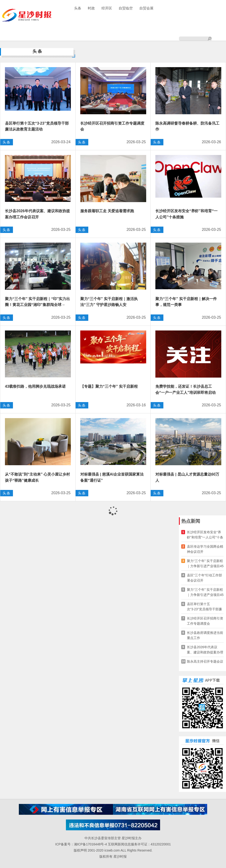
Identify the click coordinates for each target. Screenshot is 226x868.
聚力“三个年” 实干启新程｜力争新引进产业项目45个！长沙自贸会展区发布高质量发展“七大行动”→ (205, 564)
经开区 (107, 8)
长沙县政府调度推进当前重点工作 (205, 635)
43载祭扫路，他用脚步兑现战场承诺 (35, 386)
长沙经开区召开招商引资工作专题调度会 (205, 621)
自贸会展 (146, 8)
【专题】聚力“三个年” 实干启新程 (109, 386)
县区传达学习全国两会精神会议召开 (205, 549)
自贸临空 (126, 8)
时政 (91, 8)
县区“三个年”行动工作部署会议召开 (204, 578)
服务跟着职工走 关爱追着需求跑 (107, 211)
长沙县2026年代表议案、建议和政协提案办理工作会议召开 (205, 650)
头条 (78, 8)
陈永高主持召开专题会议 (205, 661)
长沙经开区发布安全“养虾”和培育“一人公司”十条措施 (205, 535)
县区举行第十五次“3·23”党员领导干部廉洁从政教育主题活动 (204, 607)
